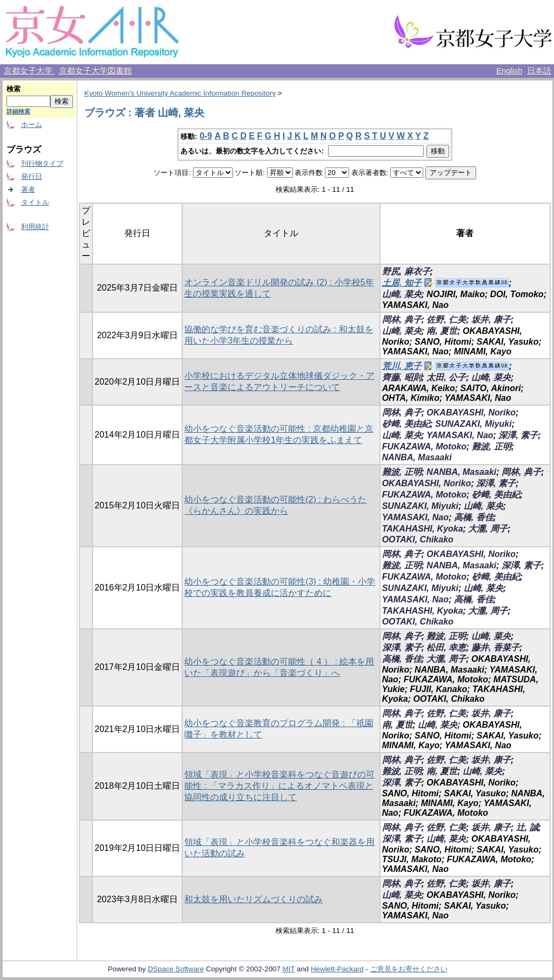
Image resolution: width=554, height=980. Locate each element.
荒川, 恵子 (402, 366)
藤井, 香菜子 (495, 647)
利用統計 (35, 227)
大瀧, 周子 (488, 529)
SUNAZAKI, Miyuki (473, 424)
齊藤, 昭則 (402, 377)
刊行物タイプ (42, 163)
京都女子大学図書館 (95, 71)
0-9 (206, 136)
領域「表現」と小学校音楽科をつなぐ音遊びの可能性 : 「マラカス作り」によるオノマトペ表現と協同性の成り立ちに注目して (279, 786)
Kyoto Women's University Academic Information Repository (180, 93)
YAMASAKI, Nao (460, 435)
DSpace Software (176, 969)
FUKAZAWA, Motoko (424, 447)
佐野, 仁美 (446, 320)
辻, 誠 (527, 827)
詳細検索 (18, 111)
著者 (28, 189)
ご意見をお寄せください (409, 969)
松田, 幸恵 (446, 647)
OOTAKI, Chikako (418, 539)
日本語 (539, 71)
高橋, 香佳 (474, 517)
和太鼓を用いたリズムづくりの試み (253, 899)
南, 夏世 (442, 331)
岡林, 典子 (402, 320)
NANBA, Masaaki (417, 457)
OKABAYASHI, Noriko (471, 412)
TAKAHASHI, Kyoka (423, 529)
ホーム (32, 125)
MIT (289, 969)
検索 (14, 89)
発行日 (32, 176)
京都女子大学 (29, 71)
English (509, 71)
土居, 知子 (402, 283)
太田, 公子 (446, 377)
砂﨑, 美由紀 (406, 424)
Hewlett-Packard (337, 969)
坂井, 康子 (491, 320)
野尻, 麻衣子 (406, 271)
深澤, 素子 (518, 435)
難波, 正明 (492, 447)
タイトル (35, 202)
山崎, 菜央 (402, 294)
